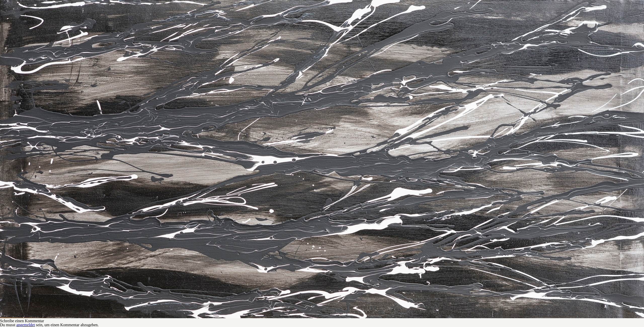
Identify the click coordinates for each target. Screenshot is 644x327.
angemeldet (26, 325)
